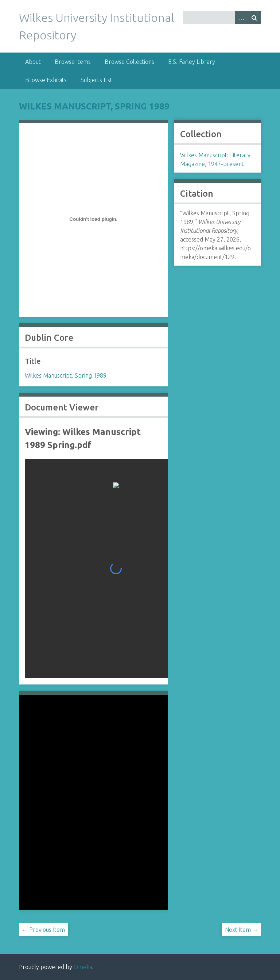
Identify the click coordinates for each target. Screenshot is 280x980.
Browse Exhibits (46, 80)
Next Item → (242, 930)
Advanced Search (241, 17)
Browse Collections (129, 62)
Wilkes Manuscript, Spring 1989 (94, 106)
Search (254, 17)
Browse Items (73, 62)
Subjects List (96, 80)
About (33, 62)
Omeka (83, 967)
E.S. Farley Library (192, 62)
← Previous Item (43, 930)
